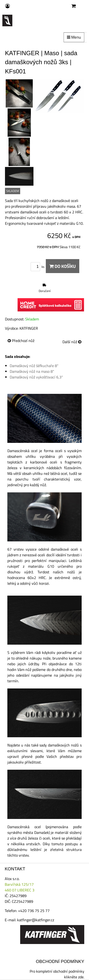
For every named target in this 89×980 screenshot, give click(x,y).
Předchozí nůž (21, 341)
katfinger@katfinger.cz (36, 920)
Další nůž (72, 342)
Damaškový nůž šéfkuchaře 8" (34, 366)
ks (38, 267)
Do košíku (63, 266)
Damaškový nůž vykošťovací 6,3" (36, 377)
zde (81, 977)
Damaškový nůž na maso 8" (32, 371)
